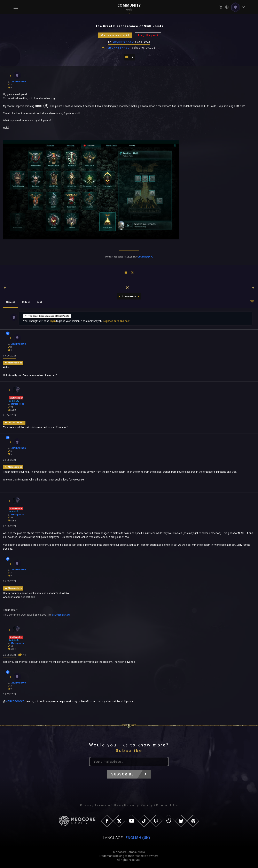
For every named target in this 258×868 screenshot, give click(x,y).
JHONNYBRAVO (123, 42)
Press (86, 805)
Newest (11, 302)
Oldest (26, 302)
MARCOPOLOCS (15, 701)
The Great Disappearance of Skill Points (47, 316)
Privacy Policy (139, 805)
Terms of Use (108, 805)
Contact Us (167, 805)
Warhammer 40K (115, 35)
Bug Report (148, 35)
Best (39, 302)
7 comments (129, 296)
